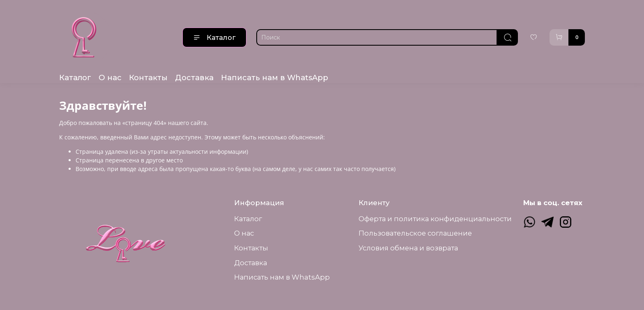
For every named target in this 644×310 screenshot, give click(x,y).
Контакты (148, 77)
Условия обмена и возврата (408, 248)
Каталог (214, 37)
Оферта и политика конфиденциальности (435, 219)
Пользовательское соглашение (415, 233)
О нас (110, 77)
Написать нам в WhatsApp (275, 77)
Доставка (194, 77)
